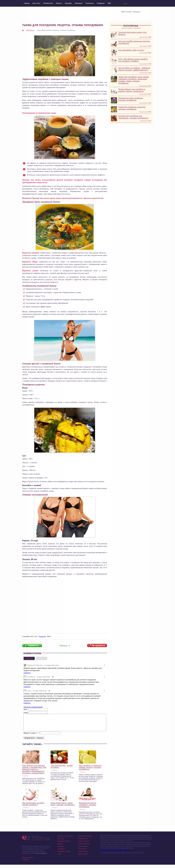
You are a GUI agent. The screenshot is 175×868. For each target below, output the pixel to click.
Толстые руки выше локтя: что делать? (132, 33)
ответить (27, 673)
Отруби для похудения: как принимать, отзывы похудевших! (133, 117)
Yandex (130, 16)
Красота (59, 3)
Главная (27, 3)
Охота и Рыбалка (84, 847)
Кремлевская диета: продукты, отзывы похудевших (88, 808)
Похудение (101, 3)
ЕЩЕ (109, 3)
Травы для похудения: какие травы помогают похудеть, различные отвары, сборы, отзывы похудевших (134, 80)
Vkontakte (124, 16)
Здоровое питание (64, 855)
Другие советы (83, 857)
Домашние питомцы (85, 839)
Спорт (60, 857)
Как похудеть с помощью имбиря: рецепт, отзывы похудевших (90, 771)
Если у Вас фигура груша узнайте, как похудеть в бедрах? (133, 60)
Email (26, 712)
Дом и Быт (36, 3)
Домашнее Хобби (64, 844)
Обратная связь (28, 861)
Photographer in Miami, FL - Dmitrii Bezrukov (115, 853)
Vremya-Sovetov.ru (41, 856)
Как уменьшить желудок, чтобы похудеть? (33, 807)
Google (136, 16)
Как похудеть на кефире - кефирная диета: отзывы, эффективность (134, 69)
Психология (90, 3)
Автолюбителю (83, 855)
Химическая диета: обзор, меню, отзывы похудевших (63, 807)
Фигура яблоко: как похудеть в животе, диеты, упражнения (132, 90)
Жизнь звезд (83, 849)
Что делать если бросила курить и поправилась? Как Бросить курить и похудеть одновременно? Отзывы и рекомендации (34, 773)
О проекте (26, 863)
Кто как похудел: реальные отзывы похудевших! (134, 42)
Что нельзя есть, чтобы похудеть (62, 770)
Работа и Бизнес (84, 844)
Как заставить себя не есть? (131, 50)
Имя (25, 709)
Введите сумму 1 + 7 (32, 736)
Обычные (29, 658)
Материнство (48, 3)
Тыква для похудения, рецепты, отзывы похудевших (132, 108)
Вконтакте (41, 658)
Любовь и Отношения (65, 839)
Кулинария (79, 3)
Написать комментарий (33, 707)
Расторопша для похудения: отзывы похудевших (131, 99)
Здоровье (68, 3)
